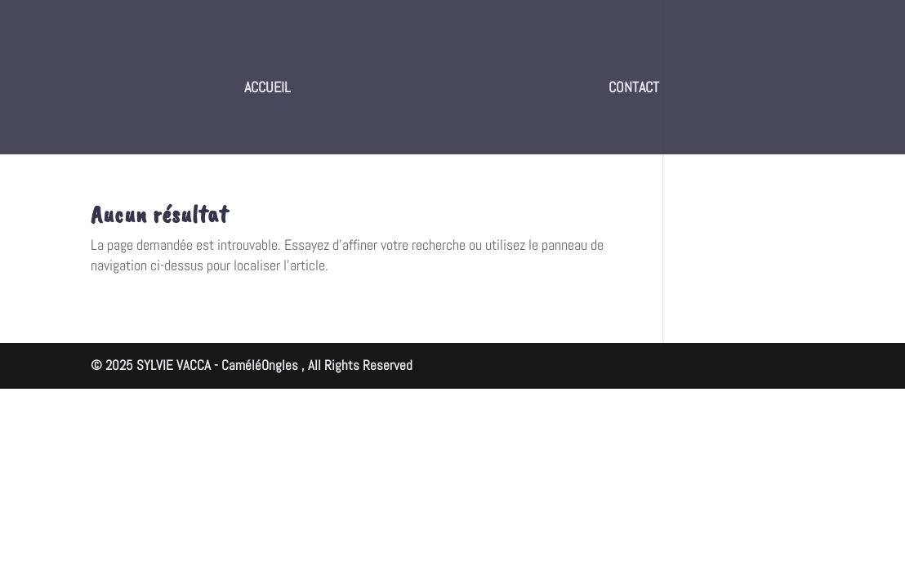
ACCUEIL (267, 89)
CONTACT (634, 89)
